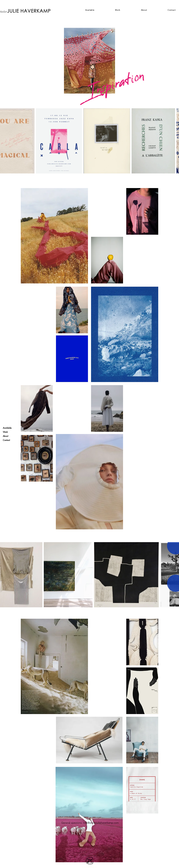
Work (5, 432)
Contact (6, 440)
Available (7, 428)
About (6, 436)
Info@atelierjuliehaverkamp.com (101, 823)
